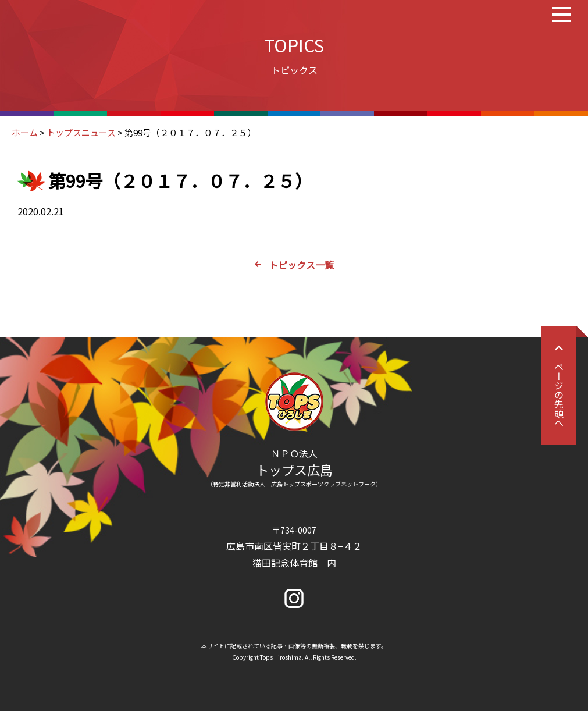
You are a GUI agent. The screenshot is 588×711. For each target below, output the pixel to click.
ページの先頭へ (559, 385)
